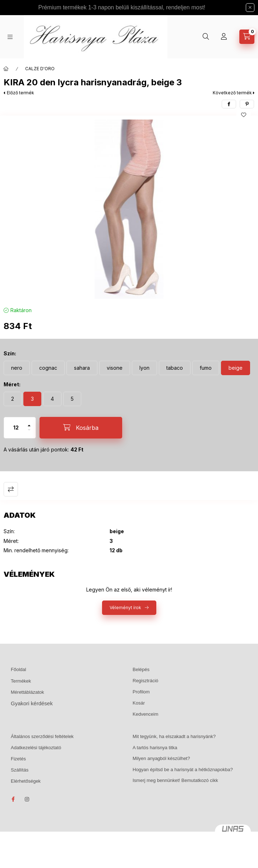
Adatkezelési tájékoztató (36, 748)
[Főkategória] (6, 69)
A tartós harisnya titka (155, 748)
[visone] (115, 368)
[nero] (17, 368)
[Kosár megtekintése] (247, 37)
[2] (13, 399)
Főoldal (19, 669)
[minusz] (29, 433)
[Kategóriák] (10, 37)
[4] (52, 399)
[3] (32, 399)
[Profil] (224, 37)
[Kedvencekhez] (244, 115)
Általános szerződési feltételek (42, 736)
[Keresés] (206, 37)
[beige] (236, 368)
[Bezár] (250, 8)
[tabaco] (175, 368)
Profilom (141, 692)
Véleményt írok (125, 608)
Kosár (139, 703)
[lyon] (144, 368)
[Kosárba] (81, 428)
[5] (72, 399)
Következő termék (232, 93)
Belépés (141, 669)
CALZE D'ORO (40, 69)
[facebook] (229, 104)
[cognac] (48, 368)
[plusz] (29, 422)
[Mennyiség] (16, 428)
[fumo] (206, 368)
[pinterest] (247, 104)
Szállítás (20, 770)
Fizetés (18, 759)
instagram (27, 799)
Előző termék (20, 93)
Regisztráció (146, 681)
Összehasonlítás (11, 489)
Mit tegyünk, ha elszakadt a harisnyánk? (174, 736)
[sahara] (82, 368)
